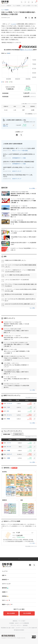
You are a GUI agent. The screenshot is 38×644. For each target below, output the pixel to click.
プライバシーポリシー (16, 625)
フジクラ (9, 443)
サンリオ (9, 447)
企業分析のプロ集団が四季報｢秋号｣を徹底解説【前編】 (19, 162)
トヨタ (8, 407)
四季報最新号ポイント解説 (19, 158)
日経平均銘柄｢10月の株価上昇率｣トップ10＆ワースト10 (19, 168)
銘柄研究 (5, 580)
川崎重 (8, 451)
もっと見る (32, 188)
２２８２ (14, 24)
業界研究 (5, 588)
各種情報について (32, 114)
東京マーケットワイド (26, 50)
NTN (8, 411)
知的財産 (25, 625)
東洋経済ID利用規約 (19, 630)
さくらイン (9, 415)
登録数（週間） (7, 434)
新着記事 (9, 6)
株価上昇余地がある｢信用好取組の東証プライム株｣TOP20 (18, 176)
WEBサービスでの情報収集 (22, 623)
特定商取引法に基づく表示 (8, 628)
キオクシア (9, 454)
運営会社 (15, 621)
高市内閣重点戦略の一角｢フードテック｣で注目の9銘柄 (19, 148)
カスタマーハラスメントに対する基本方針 (26, 628)
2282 (9, 53)
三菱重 (8, 458)
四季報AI (5, 596)
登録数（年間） (18, 434)
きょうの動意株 (17, 6)
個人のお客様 (11, 613)
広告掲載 (12, 623)
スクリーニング (6, 584)
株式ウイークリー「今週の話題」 (20, 151)
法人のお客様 (27, 613)
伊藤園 (8, 419)
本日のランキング (17, 171)
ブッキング (9, 404)
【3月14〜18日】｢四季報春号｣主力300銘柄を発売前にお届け (19, 155)
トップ (3, 6)
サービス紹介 (22, 621)
